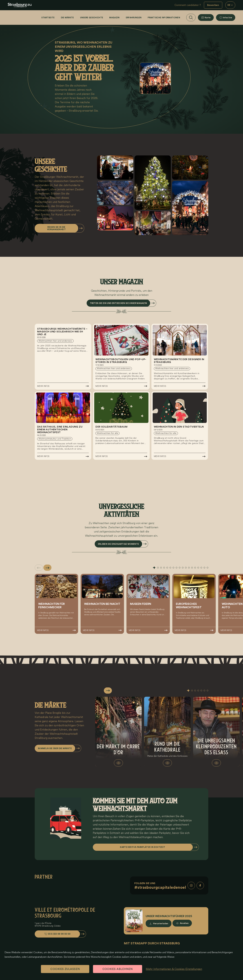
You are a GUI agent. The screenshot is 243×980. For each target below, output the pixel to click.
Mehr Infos (43, 386)
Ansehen (184, 924)
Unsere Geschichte (92, 18)
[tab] (154, 568)
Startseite (48, 18)
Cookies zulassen (65, 969)
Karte (208, 18)
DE (230, 5)
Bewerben (213, 5)
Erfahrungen (134, 18)
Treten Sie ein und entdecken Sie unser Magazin (118, 303)
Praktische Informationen (164, 18)
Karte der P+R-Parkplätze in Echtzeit (143, 847)
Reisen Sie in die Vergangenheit (56, 228)
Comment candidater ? (188, 5)
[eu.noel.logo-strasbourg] (20, 5)
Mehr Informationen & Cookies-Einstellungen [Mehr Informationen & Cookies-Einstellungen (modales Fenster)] (174, 969)
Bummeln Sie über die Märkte (55, 748)
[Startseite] (17, 18)
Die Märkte (67, 18)
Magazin (114, 18)
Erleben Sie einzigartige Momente (118, 544)
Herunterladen (161, 924)
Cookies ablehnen (118, 969)
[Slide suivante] (47, 568)
